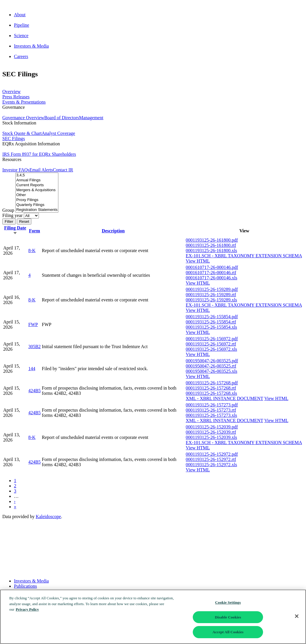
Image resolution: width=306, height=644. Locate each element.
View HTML (198, 261)
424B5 (34, 391)
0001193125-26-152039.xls (212, 437)
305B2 (34, 347)
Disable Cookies (228, 617)
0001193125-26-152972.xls (212, 465)
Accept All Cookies (228, 632)
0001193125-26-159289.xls (212, 300)
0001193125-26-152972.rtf (211, 459)
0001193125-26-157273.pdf (212, 405)
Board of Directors (62, 118)
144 (32, 369)
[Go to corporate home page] (153, 5)
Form (35, 231)
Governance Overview (23, 118)
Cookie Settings (228, 602)
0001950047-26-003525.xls (212, 371)
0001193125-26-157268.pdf (212, 383)
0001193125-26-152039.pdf (212, 427)
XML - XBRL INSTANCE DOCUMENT (225, 398)
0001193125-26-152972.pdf (212, 454)
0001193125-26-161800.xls (212, 250)
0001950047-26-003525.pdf (212, 361)
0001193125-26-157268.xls (212, 393)
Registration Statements (37, 210)
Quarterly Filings (37, 205)
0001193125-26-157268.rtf (211, 388)
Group (8, 210)
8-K (32, 250)
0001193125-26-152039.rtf (211, 432)
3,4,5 (37, 175)
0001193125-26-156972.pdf (212, 339)
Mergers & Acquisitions (37, 190)
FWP (33, 324)
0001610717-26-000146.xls (212, 278)
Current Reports (37, 185)
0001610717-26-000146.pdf (212, 267)
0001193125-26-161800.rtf (211, 245)
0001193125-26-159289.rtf (211, 295)
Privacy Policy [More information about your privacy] (27, 609)
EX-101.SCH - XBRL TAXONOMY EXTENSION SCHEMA (244, 256)
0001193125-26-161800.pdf (212, 240)
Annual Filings (37, 180)
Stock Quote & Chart (22, 133)
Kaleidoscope (48, 517)
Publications (25, 586)
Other (37, 195)
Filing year (12, 215)
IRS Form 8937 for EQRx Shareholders (39, 154)
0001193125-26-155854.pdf (212, 317)
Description (113, 231)
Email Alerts (41, 170)
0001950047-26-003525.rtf (211, 366)
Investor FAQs (16, 170)
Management (91, 118)
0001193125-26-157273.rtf (211, 410)
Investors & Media (31, 581)
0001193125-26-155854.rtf (211, 322)
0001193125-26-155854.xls (212, 327)
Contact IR (63, 170)
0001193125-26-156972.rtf (211, 344)
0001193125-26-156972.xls (212, 349)
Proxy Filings (37, 200)
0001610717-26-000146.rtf (211, 273)
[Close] (297, 616)
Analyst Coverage (59, 133)
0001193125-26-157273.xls (212, 415)
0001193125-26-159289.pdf (212, 289)
